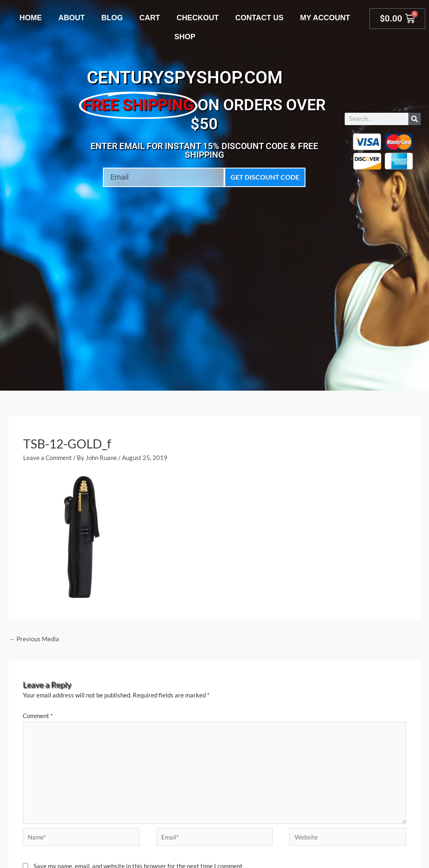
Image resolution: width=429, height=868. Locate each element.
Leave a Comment (48, 458)
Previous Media (34, 639)
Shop (185, 37)
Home (31, 18)
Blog (112, 18)
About (71, 18)
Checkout (198, 18)
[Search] (415, 119)
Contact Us (259, 18)
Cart (150, 18)
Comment (38, 716)
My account (325, 18)
